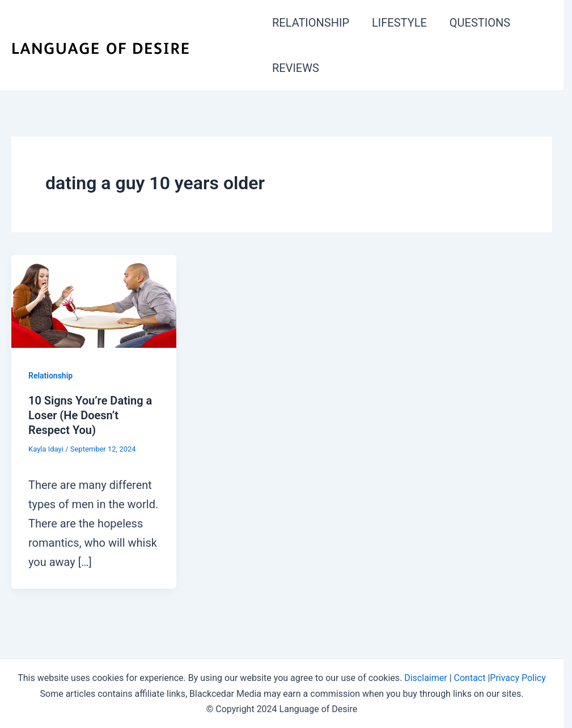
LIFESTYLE (399, 23)
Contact (470, 678)
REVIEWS (296, 68)
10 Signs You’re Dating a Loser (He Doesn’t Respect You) (90, 415)
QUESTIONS (480, 23)
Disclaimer (425, 678)
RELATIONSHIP (311, 23)
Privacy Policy (518, 678)
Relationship (50, 376)
